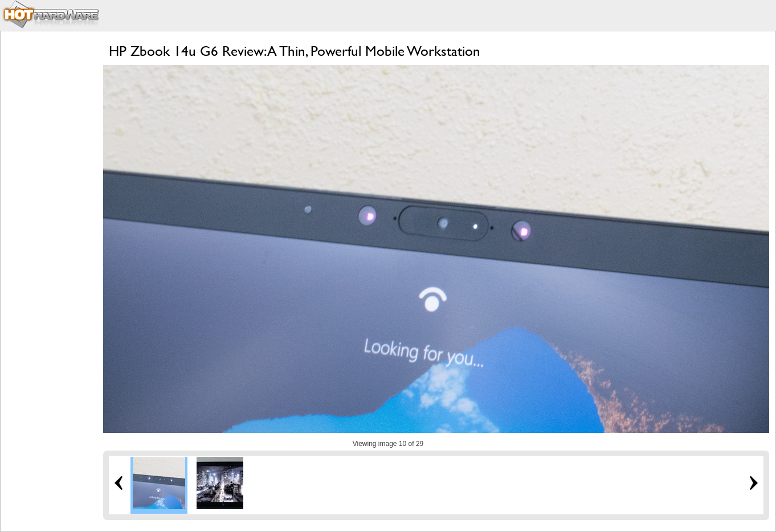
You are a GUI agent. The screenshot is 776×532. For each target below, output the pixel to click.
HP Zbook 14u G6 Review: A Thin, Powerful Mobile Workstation (295, 51)
